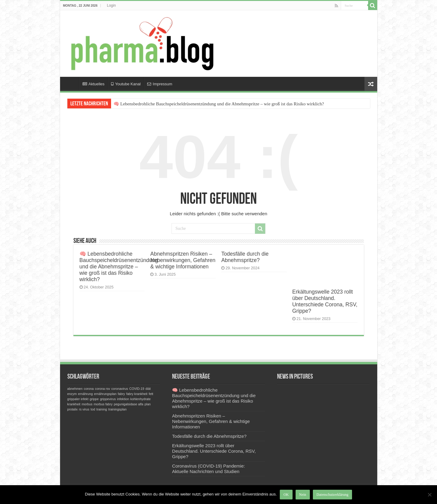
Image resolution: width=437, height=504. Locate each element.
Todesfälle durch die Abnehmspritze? (245, 257)
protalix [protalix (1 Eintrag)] (73, 409)
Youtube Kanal (126, 84)
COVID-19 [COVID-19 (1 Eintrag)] (137, 389)
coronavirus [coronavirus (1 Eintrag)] (120, 389)
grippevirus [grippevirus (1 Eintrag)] (108, 399)
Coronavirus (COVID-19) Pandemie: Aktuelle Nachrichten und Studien (208, 469)
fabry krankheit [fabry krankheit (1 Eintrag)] (137, 394)
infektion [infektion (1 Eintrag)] (123, 399)
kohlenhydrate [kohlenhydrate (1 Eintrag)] (141, 399)
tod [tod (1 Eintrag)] (93, 409)
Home (71, 83)
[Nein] (429, 495)
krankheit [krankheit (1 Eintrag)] (74, 404)
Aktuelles (94, 84)
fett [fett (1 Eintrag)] (151, 394)
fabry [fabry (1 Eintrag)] (121, 394)
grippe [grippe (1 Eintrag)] (94, 399)
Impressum (160, 84)
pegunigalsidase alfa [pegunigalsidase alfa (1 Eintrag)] (129, 404)
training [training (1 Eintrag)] (102, 409)
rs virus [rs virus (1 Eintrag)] (84, 409)
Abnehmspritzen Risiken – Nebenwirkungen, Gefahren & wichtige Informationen (183, 260)
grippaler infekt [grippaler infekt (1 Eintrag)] (78, 399)
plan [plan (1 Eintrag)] (147, 404)
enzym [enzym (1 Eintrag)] (72, 394)
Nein (303, 495)
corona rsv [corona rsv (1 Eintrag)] (103, 389)
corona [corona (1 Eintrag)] (89, 389)
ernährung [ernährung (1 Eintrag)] (85, 394)
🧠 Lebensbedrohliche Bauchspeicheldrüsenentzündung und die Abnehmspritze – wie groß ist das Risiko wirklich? (219, 104)
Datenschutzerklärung (332, 495)
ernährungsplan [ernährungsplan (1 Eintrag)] (105, 394)
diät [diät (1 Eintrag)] (148, 389)
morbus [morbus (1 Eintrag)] (87, 404)
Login (111, 5)
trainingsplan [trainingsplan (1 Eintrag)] (117, 409)
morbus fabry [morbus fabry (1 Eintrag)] (103, 404)
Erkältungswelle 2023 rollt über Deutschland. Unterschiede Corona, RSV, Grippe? (325, 301)
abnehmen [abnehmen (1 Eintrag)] (75, 389)
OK (286, 495)
